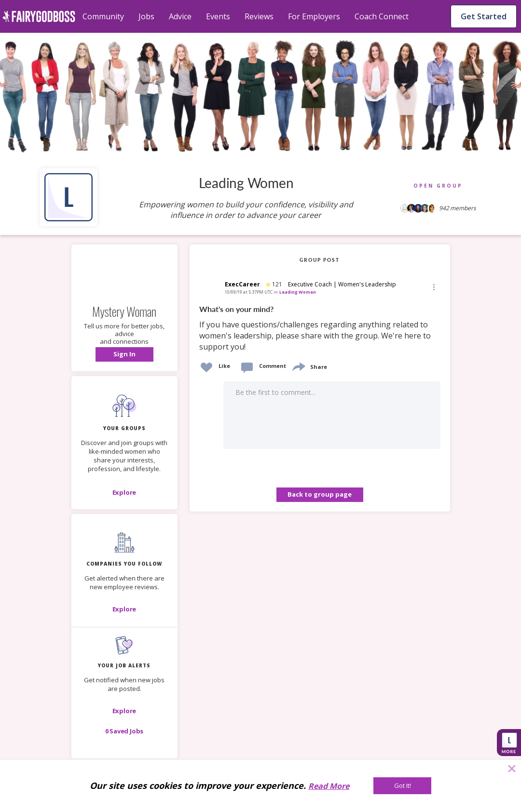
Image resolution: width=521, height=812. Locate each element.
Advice (180, 16)
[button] (124, 354)
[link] (320, 328)
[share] (298, 366)
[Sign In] (124, 354)
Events (218, 16)
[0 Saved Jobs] (124, 731)
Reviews (259, 16)
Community (103, 16)
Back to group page (320, 494)
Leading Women (298, 292)
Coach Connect (382, 16)
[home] (39, 16)
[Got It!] (402, 786)
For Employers (314, 16)
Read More (329, 786)
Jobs (146, 16)
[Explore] (124, 492)
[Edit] (433, 287)
